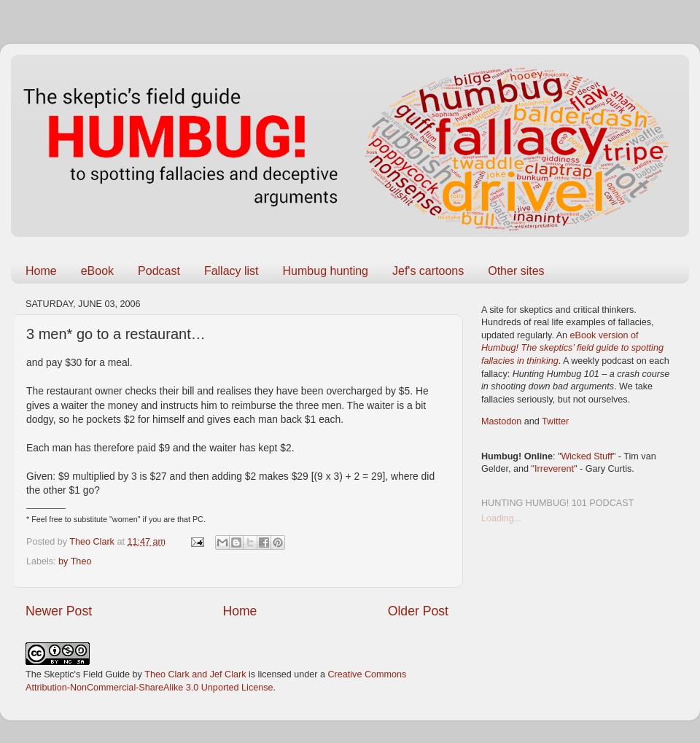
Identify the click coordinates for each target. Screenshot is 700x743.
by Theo (75, 561)
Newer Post (59, 611)
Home (41, 271)
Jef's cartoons (428, 271)
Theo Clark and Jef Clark (195, 674)
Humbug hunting (326, 271)
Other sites (516, 271)
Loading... (501, 518)
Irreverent (554, 469)
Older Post (418, 611)
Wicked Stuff (586, 456)
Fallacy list (232, 271)
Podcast (159, 271)
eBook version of (572, 348)
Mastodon (501, 421)
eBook (97, 271)
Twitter (555, 421)
